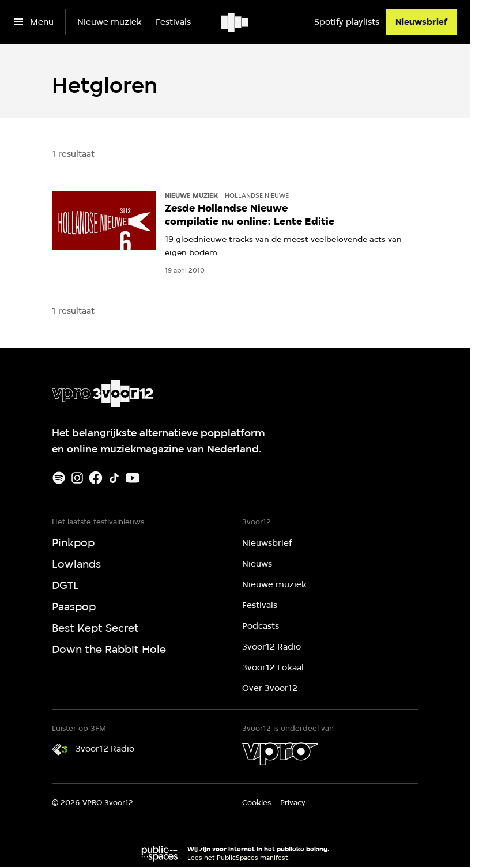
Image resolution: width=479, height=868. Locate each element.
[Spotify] (59, 478)
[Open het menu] (34, 22)
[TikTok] (114, 478)
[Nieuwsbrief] (421, 22)
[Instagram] (77, 478)
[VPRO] (280, 754)
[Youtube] (133, 478)
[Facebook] (96, 478)
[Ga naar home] (235, 22)
